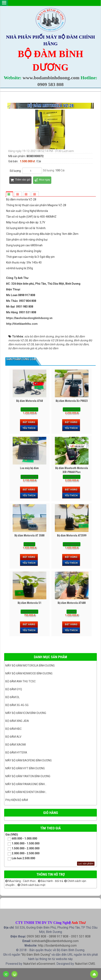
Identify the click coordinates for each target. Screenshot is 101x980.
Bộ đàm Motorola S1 (30, 603)
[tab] (9, 194)
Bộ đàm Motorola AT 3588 (29, 535)
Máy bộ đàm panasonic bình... (26, 784)
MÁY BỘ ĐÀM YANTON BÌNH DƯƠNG (28, 776)
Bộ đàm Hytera (16, 752)
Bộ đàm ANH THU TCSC (20, 681)
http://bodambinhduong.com (57, 946)
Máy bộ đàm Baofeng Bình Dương (29, 760)
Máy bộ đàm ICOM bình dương (26, 713)
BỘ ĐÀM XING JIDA (17, 721)
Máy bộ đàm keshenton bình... (26, 792)
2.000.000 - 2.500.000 (22, 854)
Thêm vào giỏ (20, 180)
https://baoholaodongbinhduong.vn (29, 318)
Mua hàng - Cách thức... (21, 881)
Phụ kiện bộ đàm (17, 800)
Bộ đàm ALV (13, 737)
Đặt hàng (29, 422)
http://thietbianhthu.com (22, 324)
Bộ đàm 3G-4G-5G (17, 705)
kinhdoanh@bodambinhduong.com (55, 941)
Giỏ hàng (51, 813)
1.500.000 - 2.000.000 (22, 849)
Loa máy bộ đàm (29, 468)
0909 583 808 (50, 84)
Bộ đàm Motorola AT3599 (72, 535)
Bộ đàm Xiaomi (16, 745)
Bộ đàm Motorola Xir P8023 (72, 401)
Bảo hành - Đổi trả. (51, 881)
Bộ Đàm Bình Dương (36, 955)
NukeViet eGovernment (39, 964)
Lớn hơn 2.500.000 (20, 859)
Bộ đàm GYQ (14, 689)
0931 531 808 (81, 936)
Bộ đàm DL (12, 697)
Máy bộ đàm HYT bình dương (25, 768)
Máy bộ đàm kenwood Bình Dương (29, 673)
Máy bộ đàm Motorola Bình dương (30, 666)
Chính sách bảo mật (31, 885)
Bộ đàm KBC (13, 729)
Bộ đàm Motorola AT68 (30, 401)
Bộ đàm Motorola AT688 (72, 603)
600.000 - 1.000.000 (21, 839)
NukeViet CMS (85, 964)
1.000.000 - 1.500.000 (22, 844)
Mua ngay (42, 180)
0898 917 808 (59, 936)
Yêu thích (29, 428)
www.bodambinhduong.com (51, 78)
